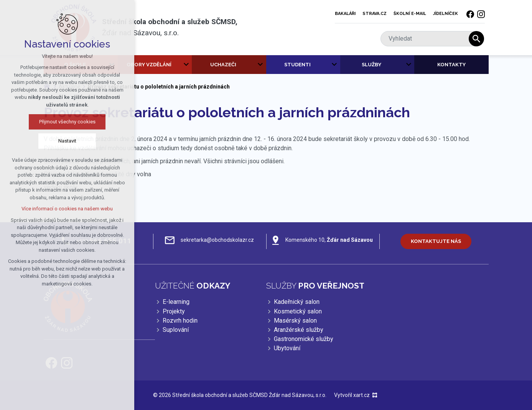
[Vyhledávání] (476, 39)
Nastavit (65, 141)
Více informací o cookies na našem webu (64, 209)
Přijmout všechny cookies (65, 122)
